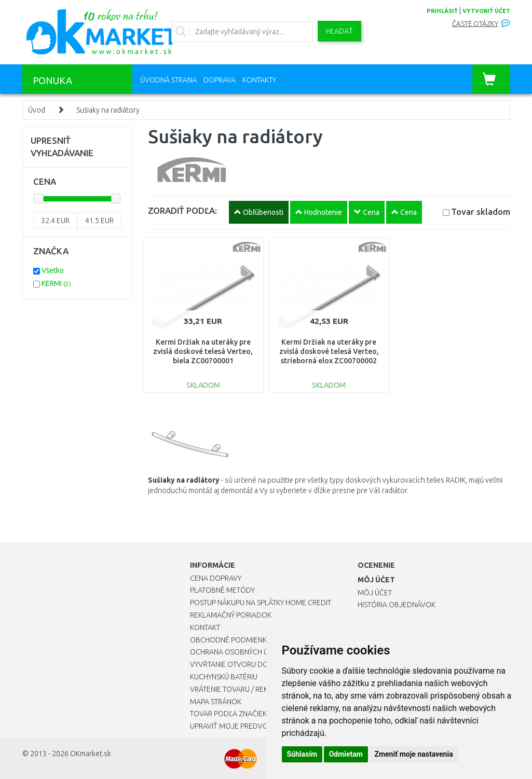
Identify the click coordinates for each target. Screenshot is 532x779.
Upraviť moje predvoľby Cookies (251, 726)
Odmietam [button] (346, 754)
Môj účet (375, 593)
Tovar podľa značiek (228, 714)
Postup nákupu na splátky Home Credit (261, 603)
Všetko (53, 270)
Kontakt (205, 627)
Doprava (220, 80)
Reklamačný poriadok (231, 615)
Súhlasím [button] (302, 754)
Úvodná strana (168, 80)
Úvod (37, 110)
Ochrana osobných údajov (241, 652)
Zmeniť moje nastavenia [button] (413, 754)
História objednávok (397, 605)
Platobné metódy (222, 590)
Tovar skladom (481, 211)
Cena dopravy (216, 578)
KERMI (56, 283)
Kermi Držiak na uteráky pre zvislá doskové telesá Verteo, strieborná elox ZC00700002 (329, 351)
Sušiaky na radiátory (108, 110)
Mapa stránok (216, 702)
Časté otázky (475, 24)
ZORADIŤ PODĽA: (182, 210)
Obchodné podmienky (230, 640)
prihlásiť (442, 11)
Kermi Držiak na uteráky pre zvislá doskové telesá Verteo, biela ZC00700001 (203, 351)
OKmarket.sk (91, 754)
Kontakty (259, 80)
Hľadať (339, 31)
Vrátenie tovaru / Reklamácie (244, 689)
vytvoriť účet (486, 11)
